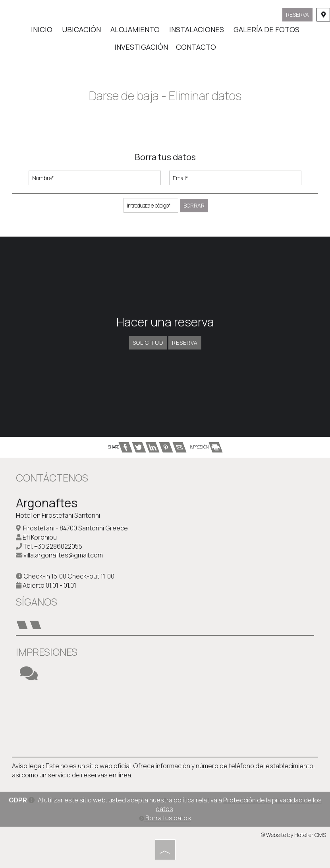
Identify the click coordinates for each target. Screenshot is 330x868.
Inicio (42, 29)
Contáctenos (52, 478)
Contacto (196, 47)
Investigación (141, 47)
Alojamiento (135, 29)
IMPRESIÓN (206, 447)
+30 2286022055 (58, 546)
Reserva (297, 15)
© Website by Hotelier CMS (293, 835)
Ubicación (81, 29)
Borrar (194, 205)
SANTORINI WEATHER (165, 719)
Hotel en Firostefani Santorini (58, 515)
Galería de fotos (266, 29)
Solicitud (148, 343)
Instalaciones (197, 29)
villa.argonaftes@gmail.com (63, 555)
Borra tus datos (165, 818)
